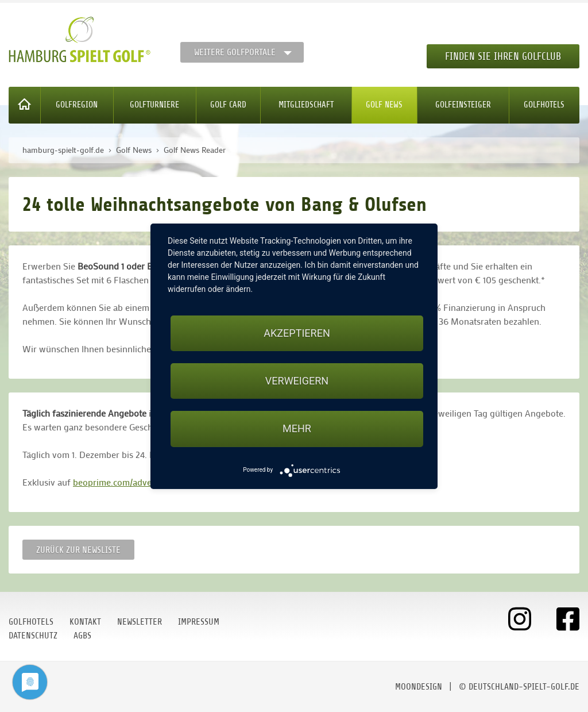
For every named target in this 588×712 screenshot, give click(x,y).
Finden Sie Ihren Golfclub (503, 56)
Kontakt (85, 622)
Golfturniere (154, 105)
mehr (297, 428)
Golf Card (228, 105)
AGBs (82, 636)
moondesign (419, 687)
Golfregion (77, 105)
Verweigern (297, 381)
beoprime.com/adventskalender (136, 482)
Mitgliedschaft (306, 105)
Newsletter (140, 622)
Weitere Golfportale (235, 52)
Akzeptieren (297, 333)
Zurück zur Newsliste (78, 550)
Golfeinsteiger (463, 105)
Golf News (384, 105)
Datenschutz (33, 636)
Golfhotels (544, 105)
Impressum (199, 622)
